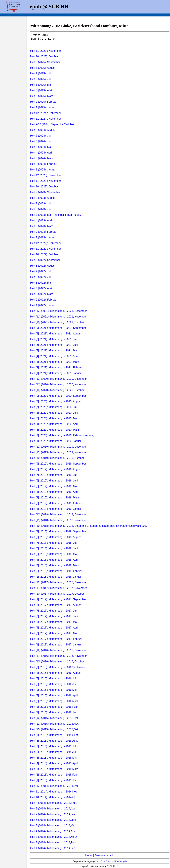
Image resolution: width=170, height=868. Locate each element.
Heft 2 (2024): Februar (43, 164)
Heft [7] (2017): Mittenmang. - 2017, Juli (54, 611)
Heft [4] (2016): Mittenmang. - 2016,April (54, 695)
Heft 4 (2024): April (41, 153)
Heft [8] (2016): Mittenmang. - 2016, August (56, 673)
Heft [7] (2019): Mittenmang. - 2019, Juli (54, 475)
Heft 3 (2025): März (42, 96)
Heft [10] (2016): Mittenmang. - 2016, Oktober (57, 662)
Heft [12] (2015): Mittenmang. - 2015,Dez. (55, 718)
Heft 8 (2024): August (43, 130)
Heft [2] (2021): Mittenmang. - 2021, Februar (56, 367)
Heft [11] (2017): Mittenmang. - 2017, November (59, 588)
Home (89, 855)
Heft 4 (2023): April (41, 220)
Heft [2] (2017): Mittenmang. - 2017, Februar (56, 639)
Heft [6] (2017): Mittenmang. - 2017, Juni (54, 616)
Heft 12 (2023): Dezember (46, 175)
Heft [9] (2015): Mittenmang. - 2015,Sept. (54, 735)
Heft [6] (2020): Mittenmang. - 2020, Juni (54, 413)
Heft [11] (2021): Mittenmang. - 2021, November (59, 317)
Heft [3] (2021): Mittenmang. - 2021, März (55, 362)
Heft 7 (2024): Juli (41, 136)
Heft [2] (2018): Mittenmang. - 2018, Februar (56, 571)
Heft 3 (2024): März (42, 158)
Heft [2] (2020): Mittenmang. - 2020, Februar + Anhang (62, 435)
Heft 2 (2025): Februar (43, 102)
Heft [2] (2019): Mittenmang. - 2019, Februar (56, 503)
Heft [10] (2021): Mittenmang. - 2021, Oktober (57, 322)
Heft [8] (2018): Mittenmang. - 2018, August (56, 537)
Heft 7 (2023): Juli (41, 203)
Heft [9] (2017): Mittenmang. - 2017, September (58, 599)
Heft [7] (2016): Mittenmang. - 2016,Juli (53, 678)
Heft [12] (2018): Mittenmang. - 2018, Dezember (59, 514)
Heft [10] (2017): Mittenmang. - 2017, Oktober (57, 594)
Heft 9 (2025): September (45, 62)
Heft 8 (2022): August (43, 266)
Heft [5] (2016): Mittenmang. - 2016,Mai (53, 690)
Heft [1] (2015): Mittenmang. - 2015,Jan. (54, 780)
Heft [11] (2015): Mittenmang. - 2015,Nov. (55, 724)
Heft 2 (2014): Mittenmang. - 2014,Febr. (54, 842)
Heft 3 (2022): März (42, 294)
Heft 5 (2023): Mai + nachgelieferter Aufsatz (56, 215)
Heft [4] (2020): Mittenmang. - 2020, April (54, 424)
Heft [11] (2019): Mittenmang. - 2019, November (59, 452)
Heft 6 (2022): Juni (41, 277)
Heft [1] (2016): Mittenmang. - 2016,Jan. (54, 712)
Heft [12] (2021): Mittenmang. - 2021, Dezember (59, 311)
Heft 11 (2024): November (46, 119)
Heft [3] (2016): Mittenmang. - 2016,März (54, 701)
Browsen (100, 855)
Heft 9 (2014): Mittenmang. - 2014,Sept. (54, 803)
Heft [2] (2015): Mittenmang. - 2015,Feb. (54, 775)
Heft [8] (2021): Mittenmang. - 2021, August (56, 334)
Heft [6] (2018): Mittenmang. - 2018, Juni (54, 548)
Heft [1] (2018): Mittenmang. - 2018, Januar (56, 577)
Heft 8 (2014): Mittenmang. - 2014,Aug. (53, 809)
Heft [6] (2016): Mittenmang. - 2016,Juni (54, 684)
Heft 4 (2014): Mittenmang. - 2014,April (53, 831)
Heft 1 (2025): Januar (43, 107)
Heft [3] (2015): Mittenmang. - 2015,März (54, 769)
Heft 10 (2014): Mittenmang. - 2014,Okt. (54, 797)
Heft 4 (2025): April (41, 90)
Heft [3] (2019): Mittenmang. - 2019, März (55, 498)
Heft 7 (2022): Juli (41, 271)
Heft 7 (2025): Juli (41, 73)
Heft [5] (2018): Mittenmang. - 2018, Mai (54, 554)
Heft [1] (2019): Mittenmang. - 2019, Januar (56, 509)
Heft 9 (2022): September (45, 260)
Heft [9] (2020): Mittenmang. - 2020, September (58, 396)
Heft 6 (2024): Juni (41, 141)
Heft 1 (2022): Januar (43, 305)
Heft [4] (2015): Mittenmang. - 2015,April (54, 763)
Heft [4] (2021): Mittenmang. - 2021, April (54, 356)
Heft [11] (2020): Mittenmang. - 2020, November (59, 384)
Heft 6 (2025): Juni (41, 79)
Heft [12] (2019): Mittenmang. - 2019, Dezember (59, 447)
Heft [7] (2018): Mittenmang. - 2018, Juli (54, 543)
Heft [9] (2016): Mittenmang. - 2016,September (58, 667)
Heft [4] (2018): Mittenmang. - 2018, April (54, 560)
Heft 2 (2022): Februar (43, 300)
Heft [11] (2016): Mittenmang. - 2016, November (59, 656)
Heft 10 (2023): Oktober (44, 187)
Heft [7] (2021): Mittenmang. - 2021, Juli (54, 339)
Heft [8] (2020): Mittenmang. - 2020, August (56, 401)
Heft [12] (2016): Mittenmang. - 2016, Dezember (59, 650)
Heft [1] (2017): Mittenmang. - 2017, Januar (56, 645)
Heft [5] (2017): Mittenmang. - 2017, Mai (54, 622)
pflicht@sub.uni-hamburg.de (113, 861)
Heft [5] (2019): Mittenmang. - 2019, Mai (54, 486)
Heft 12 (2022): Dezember (46, 243)
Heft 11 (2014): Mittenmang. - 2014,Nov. (54, 792)
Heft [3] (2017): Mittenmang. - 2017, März (55, 633)
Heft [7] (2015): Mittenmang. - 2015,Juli (53, 746)
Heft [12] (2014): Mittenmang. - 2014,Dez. (55, 786)
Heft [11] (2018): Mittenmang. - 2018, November (59, 520)
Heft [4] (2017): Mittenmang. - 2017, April (54, 628)
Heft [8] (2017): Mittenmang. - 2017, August (56, 605)
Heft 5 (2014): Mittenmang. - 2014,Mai (53, 826)
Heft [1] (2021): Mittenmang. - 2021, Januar (56, 373)
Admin (111, 855)
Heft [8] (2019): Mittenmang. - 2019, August (56, 469)
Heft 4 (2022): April (41, 288)
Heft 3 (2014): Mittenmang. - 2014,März (53, 837)
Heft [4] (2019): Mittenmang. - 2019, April (54, 492)
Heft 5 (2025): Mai (41, 85)
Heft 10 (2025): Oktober (44, 56)
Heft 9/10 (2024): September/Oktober (52, 124)
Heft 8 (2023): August (43, 198)
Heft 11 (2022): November (46, 249)
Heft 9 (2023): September (45, 192)
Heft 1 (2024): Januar (43, 170)
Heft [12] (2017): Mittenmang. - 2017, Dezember (59, 582)
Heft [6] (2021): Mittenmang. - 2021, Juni (54, 345)
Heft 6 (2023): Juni (41, 209)
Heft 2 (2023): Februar (43, 232)
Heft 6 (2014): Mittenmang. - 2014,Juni (53, 820)
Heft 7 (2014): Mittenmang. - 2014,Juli (53, 814)
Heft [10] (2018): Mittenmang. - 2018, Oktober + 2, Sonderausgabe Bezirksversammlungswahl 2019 (89, 526)
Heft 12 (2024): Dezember (46, 113)
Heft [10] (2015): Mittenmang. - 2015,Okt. (54, 729)
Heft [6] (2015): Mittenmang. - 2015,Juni (54, 752)
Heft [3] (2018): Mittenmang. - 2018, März (55, 565)
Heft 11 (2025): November (46, 51)
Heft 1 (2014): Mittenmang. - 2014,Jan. (53, 848)
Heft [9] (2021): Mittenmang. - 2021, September (58, 328)
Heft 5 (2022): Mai (41, 283)
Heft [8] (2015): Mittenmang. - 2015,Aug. (54, 741)
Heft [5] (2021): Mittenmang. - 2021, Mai (54, 351)
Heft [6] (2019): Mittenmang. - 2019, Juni (54, 481)
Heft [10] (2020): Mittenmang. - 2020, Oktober (57, 390)
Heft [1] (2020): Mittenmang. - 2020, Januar (56, 441)
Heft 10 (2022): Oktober (44, 254)
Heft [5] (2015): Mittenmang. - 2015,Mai (53, 758)
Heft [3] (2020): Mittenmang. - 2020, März (55, 430)
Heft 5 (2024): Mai (41, 147)
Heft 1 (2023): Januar (43, 237)
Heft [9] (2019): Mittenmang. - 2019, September (58, 464)
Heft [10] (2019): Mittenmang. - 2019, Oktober (57, 458)
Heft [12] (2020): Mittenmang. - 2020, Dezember (59, 379)
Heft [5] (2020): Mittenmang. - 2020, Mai (54, 418)
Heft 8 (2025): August (43, 68)
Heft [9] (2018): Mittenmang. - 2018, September (58, 531)
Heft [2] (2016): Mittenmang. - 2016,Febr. (54, 707)
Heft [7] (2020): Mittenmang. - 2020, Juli (54, 407)
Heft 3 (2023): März (42, 226)
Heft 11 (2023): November (46, 181)
